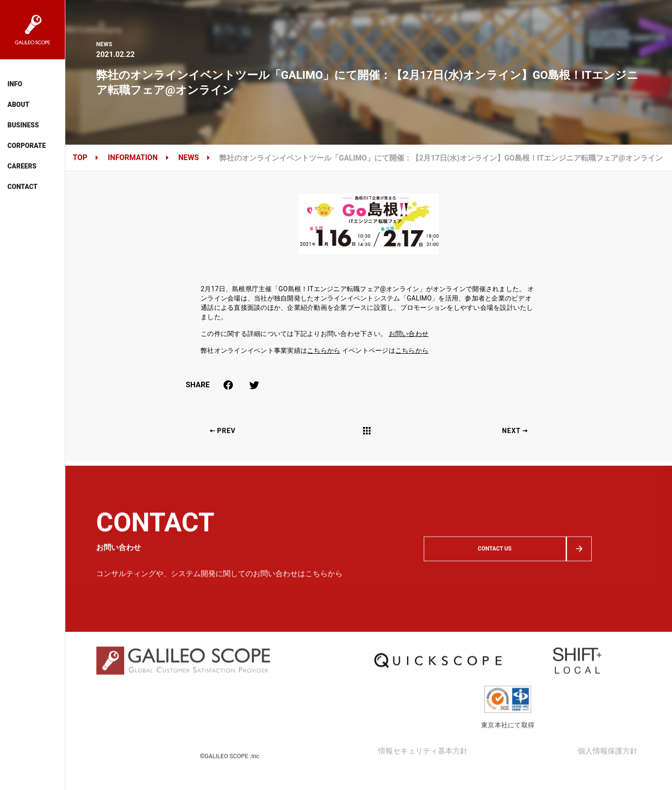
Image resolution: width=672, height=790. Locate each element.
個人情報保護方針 (608, 767)
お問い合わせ (409, 334)
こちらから (324, 350)
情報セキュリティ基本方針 (423, 767)
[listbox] (32, 131)
